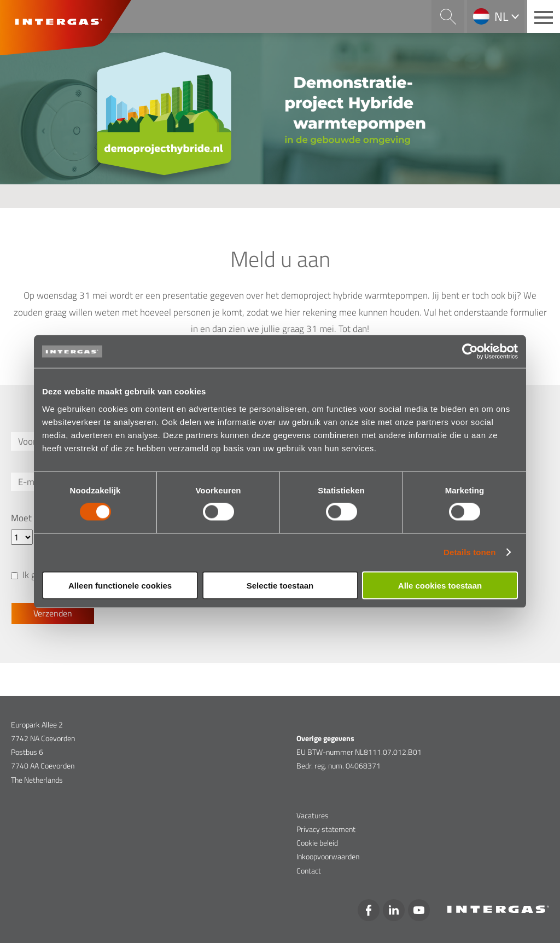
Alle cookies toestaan (440, 585)
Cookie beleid (317, 843)
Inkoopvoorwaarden (328, 856)
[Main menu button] (544, 16)
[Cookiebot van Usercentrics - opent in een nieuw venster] (470, 352)
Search (448, 16)
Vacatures (313, 815)
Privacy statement (326, 829)
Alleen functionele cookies (120, 585)
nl (501, 16)
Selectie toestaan (280, 585)
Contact (309, 871)
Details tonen (469, 552)
